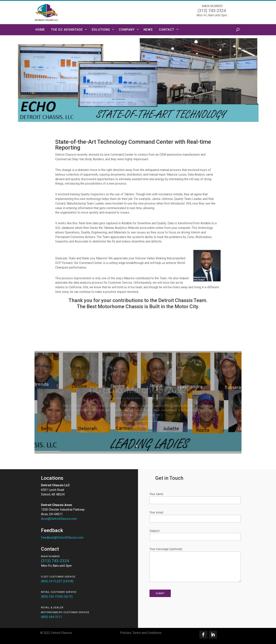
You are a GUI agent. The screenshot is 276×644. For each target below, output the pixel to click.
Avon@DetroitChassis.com (59, 519)
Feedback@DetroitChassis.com (62, 538)
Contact (167, 30)
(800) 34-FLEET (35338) (57, 581)
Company (127, 30)
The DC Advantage (67, 30)
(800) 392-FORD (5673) (57, 597)
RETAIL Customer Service (59, 592)
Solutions (101, 30)
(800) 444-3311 (52, 617)
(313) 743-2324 (55, 561)
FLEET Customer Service (58, 577)
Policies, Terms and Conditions (141, 633)
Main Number (50, 556)
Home (40, 30)
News (148, 30)
